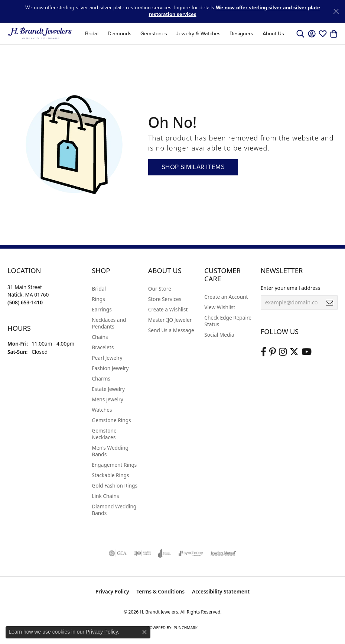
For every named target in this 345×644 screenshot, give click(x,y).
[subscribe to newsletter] (329, 302)
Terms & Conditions (160, 591)
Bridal (92, 33)
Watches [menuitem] (102, 410)
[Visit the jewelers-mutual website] (223, 553)
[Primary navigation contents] (185, 33)
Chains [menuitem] (100, 337)
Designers (241, 33)
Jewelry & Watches (198, 33)
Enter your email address (290, 288)
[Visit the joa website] (165, 553)
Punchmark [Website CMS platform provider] (185, 628)
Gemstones (154, 33)
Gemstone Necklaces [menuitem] (104, 434)
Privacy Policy (112, 591)
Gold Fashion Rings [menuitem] (115, 486)
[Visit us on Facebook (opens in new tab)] (263, 352)
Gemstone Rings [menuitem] (111, 420)
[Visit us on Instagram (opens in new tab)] (283, 352)
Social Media (219, 335)
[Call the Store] (25, 302)
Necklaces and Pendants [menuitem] (109, 323)
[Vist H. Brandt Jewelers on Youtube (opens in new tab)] (307, 352)
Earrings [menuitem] (102, 309)
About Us (273, 33)
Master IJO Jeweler (170, 320)
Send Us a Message (171, 330)
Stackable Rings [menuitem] (110, 475)
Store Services (165, 299)
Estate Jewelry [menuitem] (108, 389)
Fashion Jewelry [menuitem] (110, 368)
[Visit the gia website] (118, 553)
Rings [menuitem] (98, 299)
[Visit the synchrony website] (191, 553)
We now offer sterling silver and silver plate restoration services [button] (235, 11)
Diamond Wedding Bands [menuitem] (114, 510)
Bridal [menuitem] (99, 289)
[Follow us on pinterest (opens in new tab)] (273, 352)
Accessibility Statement (221, 591)
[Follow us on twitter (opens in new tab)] (294, 352)
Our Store (160, 289)
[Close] (336, 11)
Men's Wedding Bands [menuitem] (110, 451)
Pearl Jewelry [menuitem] (107, 358)
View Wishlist (220, 307)
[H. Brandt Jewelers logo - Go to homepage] (40, 33)
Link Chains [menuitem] (105, 496)
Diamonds (120, 33)
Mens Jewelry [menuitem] (107, 399)
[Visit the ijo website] (142, 553)
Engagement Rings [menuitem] (114, 465)
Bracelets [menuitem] (103, 347)
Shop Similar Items (193, 167)
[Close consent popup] (144, 632)
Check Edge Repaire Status (228, 321)
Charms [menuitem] (101, 378)
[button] (300, 33)
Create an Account (226, 297)
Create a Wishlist (168, 309)
